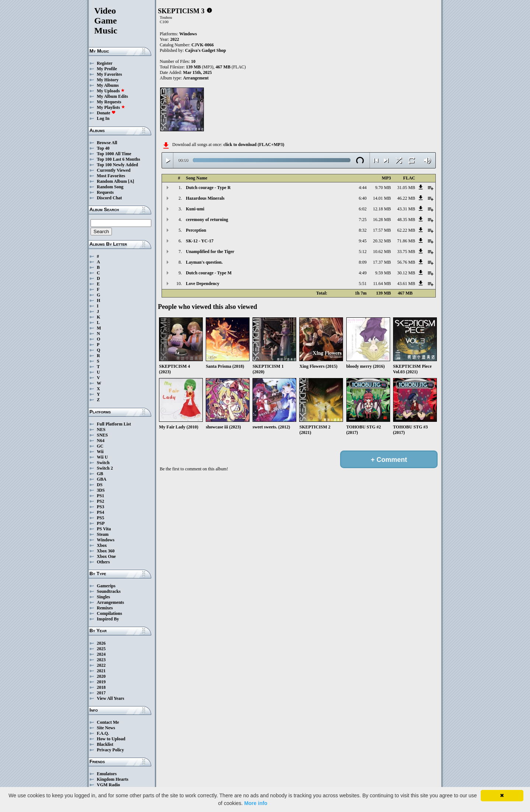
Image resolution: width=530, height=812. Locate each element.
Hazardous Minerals (205, 198)
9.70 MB (383, 188)
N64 (101, 441)
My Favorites (109, 74)
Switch (103, 463)
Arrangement (196, 78)
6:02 (363, 209)
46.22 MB (406, 198)
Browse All (107, 143)
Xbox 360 (106, 551)
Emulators (107, 774)
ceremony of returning (207, 220)
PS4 (100, 512)
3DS (101, 490)
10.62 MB (382, 252)
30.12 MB (406, 273)
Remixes (105, 608)
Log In (103, 118)
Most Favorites (111, 176)
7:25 (363, 220)
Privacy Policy (110, 750)
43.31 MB (406, 209)
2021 (101, 671)
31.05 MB (406, 188)
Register (105, 63)
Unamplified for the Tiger (210, 252)
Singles (103, 597)
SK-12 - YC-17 (200, 241)
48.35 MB (406, 220)
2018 (101, 687)
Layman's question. (204, 262)
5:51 (363, 284)
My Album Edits (112, 96)
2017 (101, 693)
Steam (103, 534)
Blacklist (105, 744)
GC (100, 446)
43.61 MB (406, 284)
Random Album (112, 181)
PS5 (100, 518)
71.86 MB (406, 241)
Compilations (109, 613)
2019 (101, 682)
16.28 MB (382, 220)
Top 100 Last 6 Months (119, 159)
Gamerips (106, 586)
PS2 (100, 501)
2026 (101, 643)
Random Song (110, 187)
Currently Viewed (114, 170)
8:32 (363, 230)
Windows (106, 540)
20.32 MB (382, 241)
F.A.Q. (103, 733)
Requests (105, 192)
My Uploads (111, 91)
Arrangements (110, 602)
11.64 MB (382, 284)
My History (108, 80)
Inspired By (108, 619)
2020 (101, 676)
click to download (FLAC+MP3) (254, 145)
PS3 (100, 507)
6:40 (363, 198)
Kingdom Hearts (113, 779)
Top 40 (103, 148)
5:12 (363, 252)
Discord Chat (109, 198)
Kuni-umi (195, 209)
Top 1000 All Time (114, 154)
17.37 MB (382, 262)
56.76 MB (406, 262)
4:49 (363, 273)
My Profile (107, 69)
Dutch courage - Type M (209, 273)
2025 (101, 649)
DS (100, 485)
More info (256, 803)
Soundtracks (109, 591)
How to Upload (111, 739)
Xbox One (106, 556)
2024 (101, 654)
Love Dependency (203, 284)
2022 (101, 665)
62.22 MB (406, 230)
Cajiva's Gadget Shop (206, 50)
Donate (106, 113)
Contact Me (108, 722)
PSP (101, 523)
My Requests (109, 102)
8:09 (363, 262)
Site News (106, 728)
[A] (131, 181)
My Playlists (111, 107)
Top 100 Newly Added (117, 165)
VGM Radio (108, 785)
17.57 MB (382, 230)
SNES (102, 435)
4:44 (363, 188)
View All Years (110, 698)
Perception (196, 230)
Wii (100, 452)
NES (101, 430)
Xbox (102, 545)
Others (103, 562)
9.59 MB (383, 273)
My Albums (108, 85)
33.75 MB (406, 252)
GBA (102, 479)
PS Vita (104, 529)
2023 (101, 660)
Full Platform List (114, 424)
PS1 (100, 496)
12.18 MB (382, 209)
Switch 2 (105, 468)
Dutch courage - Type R (208, 188)
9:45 (363, 241)
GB (100, 474)
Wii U (102, 457)
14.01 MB (382, 198)
